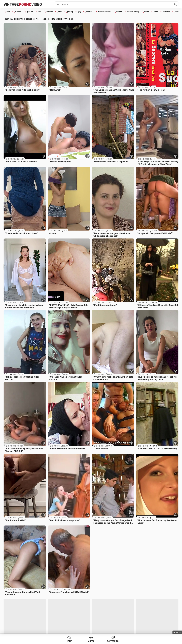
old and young (133, 12)
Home (69, 641)
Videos (91, 641)
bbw (156, 12)
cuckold (166, 12)
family (119, 12)
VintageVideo (23, 4)
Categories (113, 641)
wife (60, 12)
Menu (176, 632)
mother (50, 12)
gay (79, 12)
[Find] (175, 4)
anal (8, 12)
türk (40, 12)
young (70, 12)
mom (147, 12)
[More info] (43, 84)
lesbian (89, 12)
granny (30, 12)
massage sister (104, 12)
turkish (18, 12)
